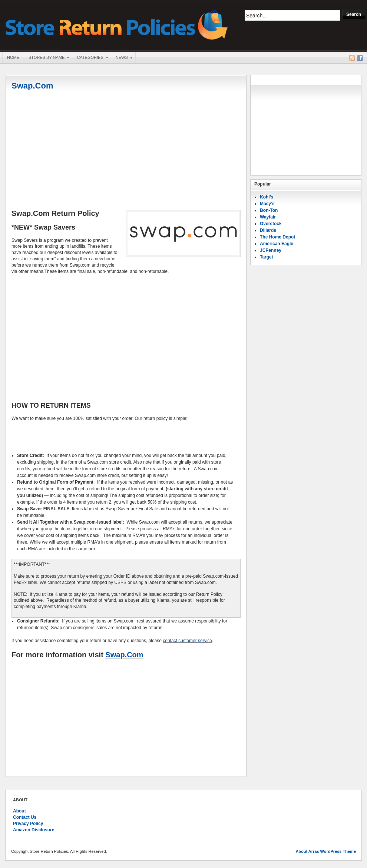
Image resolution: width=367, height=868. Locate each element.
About (19, 811)
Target (267, 257)
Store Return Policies (117, 24)
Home (13, 57)
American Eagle (277, 244)
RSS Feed (352, 58)
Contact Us (25, 817)
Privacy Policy (28, 824)
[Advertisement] (126, 151)
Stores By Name (46, 58)
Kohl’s (267, 197)
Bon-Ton (269, 210)
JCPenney (271, 250)
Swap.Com (32, 86)
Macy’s (267, 204)
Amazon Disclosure (34, 830)
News (122, 58)
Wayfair (268, 217)
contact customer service (187, 641)
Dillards (268, 230)
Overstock (271, 224)
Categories (90, 58)
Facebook (360, 58)
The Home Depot (277, 237)
